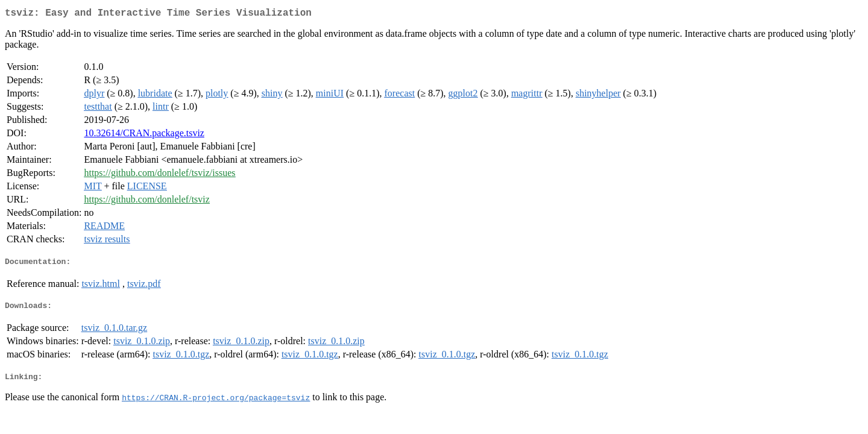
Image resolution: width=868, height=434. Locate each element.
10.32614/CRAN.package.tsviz (144, 135)
